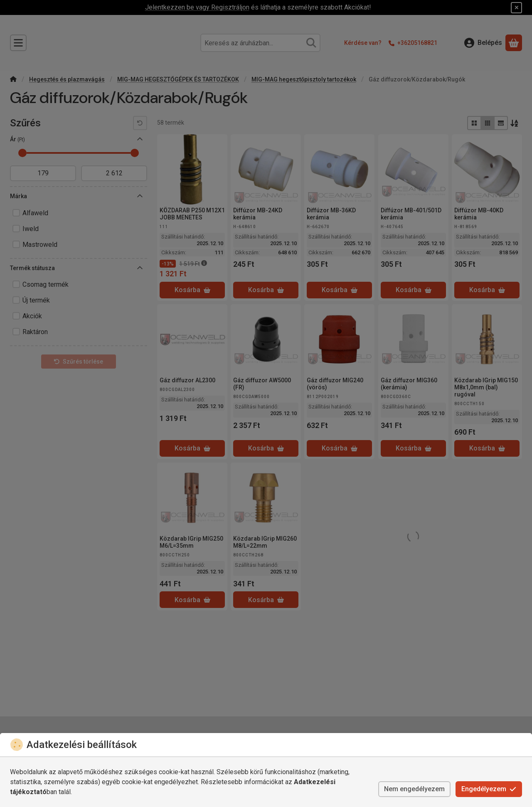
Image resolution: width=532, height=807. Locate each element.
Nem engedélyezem (414, 789)
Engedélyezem (489, 789)
